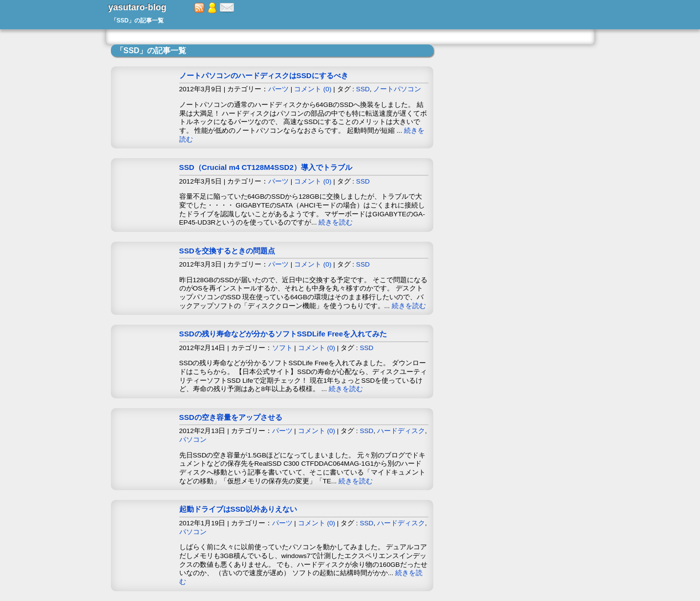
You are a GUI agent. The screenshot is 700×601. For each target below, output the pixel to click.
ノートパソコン (397, 89)
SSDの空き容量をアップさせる (231, 417)
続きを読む (336, 222)
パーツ (278, 89)
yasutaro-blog (138, 7)
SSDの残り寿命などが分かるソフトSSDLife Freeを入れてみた (283, 334)
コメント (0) (313, 89)
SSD (363, 89)
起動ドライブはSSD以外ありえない (238, 509)
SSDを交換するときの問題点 (227, 251)
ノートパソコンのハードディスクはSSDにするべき (264, 75)
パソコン (193, 440)
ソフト (282, 348)
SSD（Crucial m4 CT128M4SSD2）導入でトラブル (266, 167)
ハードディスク (401, 431)
